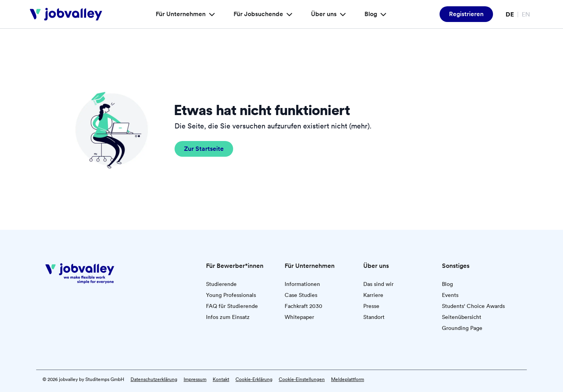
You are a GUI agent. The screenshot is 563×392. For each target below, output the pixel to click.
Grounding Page (462, 328)
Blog (447, 284)
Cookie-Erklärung (254, 379)
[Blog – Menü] (382, 14)
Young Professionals (231, 295)
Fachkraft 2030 (304, 306)
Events (450, 295)
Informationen (302, 284)
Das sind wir (378, 284)
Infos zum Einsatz (228, 317)
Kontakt (221, 379)
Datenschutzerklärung (154, 379)
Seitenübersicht (462, 317)
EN (526, 14)
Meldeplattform (348, 379)
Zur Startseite (204, 149)
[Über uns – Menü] (342, 14)
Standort (374, 317)
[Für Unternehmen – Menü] (211, 14)
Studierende (221, 284)
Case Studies (301, 295)
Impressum (195, 379)
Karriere (373, 295)
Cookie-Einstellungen (302, 379)
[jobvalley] (66, 14)
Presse (371, 306)
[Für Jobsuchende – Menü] (288, 14)
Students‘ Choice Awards (473, 306)
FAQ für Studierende (232, 306)
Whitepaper (299, 317)
